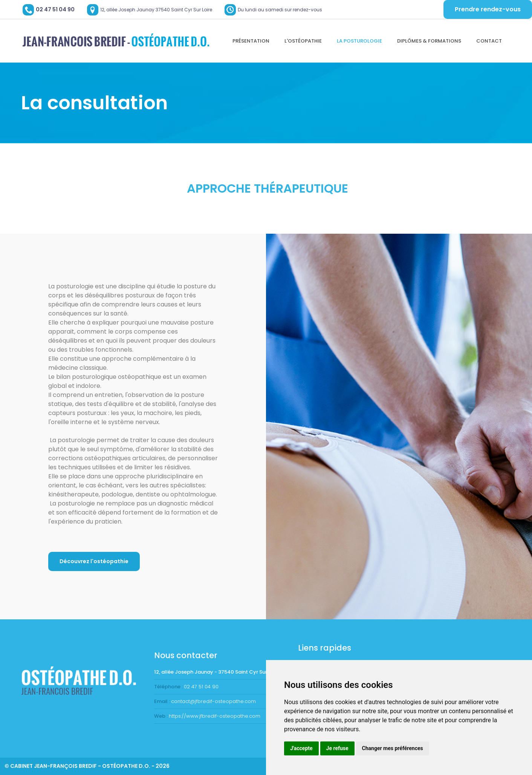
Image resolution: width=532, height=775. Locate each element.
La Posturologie (359, 41)
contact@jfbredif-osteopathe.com (213, 701)
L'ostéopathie (303, 41)
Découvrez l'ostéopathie (94, 561)
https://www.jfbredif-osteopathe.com (215, 716)
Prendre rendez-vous (488, 9)
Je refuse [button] (337, 748)
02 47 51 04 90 (55, 9)
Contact (489, 41)
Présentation (251, 41)
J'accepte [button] (301, 748)
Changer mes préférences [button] (393, 748)
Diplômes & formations (429, 41)
